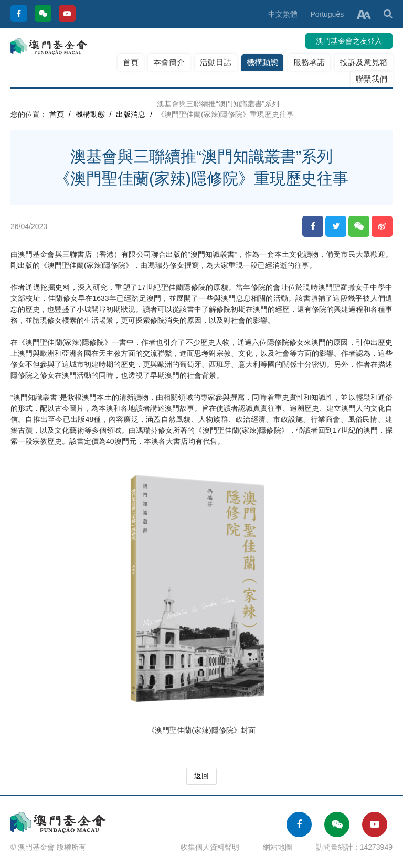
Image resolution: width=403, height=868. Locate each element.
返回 (201, 776)
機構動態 (262, 62)
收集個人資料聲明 (210, 847)
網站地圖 (278, 847)
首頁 (131, 62)
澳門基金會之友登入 (349, 41)
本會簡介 (169, 62)
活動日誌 (216, 62)
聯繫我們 (372, 79)
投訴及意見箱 (364, 62)
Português (327, 14)
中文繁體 (283, 14)
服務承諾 (309, 62)
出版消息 (131, 114)
